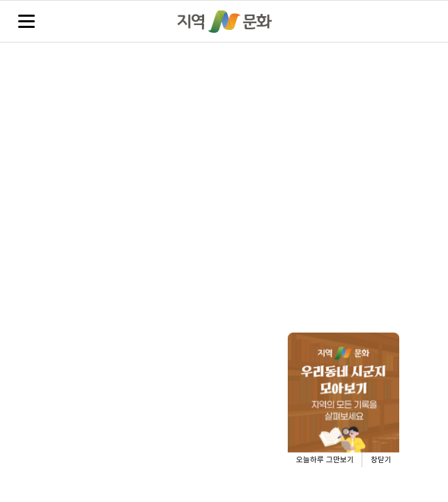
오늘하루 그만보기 (325, 460)
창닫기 (381, 460)
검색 (421, 22)
